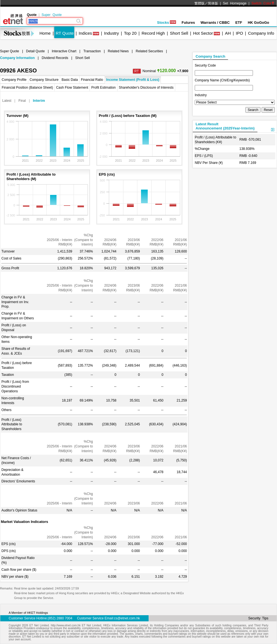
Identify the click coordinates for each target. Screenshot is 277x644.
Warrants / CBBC (215, 23)
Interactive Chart (64, 51)
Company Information (17, 58)
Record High (153, 33)
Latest (7, 101)
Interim (39, 101)
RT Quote (65, 33)
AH (228, 33)
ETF (239, 23)
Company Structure (44, 80)
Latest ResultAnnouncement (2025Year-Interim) (225, 126)
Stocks (166, 23)
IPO (240, 33)
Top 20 (130, 33)
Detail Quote (35, 51)
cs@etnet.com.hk (127, 618)
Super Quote (51, 15)
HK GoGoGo (258, 23)
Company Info (261, 33)
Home (45, 33)
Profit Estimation (103, 88)
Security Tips (258, 618)
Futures (188, 23)
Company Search (210, 56)
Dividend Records (55, 58)
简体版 (213, 3)
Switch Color (263, 3)
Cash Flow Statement (72, 88)
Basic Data (70, 80)
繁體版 (199, 3)
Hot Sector (203, 33)
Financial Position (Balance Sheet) (27, 88)
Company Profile (14, 80)
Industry (111, 33)
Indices (85, 33)
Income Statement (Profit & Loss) (133, 80)
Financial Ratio (92, 80)
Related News (118, 51)
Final (22, 101)
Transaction (92, 51)
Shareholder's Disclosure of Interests (146, 88)
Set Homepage (235, 3)
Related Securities (149, 51)
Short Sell (179, 33)
